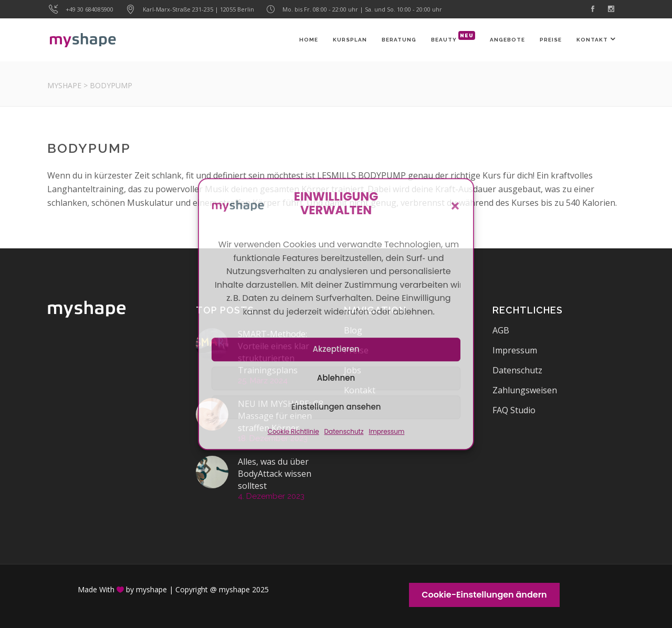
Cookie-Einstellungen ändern (484, 595)
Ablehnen (336, 378)
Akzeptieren (336, 349)
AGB (501, 330)
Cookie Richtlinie (293, 431)
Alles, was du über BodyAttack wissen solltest (275, 474)
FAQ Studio (514, 410)
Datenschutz (344, 431)
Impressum (386, 431)
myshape (64, 85)
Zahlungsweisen (525, 390)
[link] (594, 9)
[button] (455, 206)
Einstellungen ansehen (336, 407)
